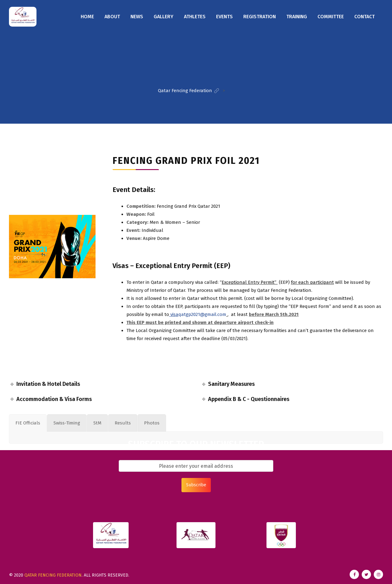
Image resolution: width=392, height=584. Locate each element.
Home (87, 17)
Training (297, 17)
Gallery (164, 17)
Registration (260, 17)
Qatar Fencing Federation (53, 575)
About (112, 17)
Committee (331, 17)
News (137, 17)
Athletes (195, 17)
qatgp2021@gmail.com (198, 314)
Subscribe (196, 485)
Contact (364, 17)
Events (224, 17)
